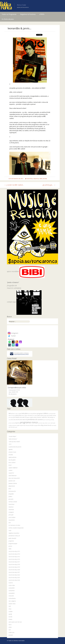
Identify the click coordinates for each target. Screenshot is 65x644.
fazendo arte (12, 481)
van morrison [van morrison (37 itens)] (12, 427)
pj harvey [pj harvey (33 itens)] (52, 420)
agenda (11, 449)
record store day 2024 (14, 580)
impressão (11, 510)
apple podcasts (12, 457)
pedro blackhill (12, 538)
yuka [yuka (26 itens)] (16, 427)
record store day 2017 (14, 562)
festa (10, 489)
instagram (11, 512)
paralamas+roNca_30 (14, 536)
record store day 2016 (14, 559)
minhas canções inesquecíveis (16, 528)
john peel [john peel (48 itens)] (22, 417)
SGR (10, 606)
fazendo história (13, 483)
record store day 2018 (14, 564)
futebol (10, 496)
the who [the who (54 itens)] (50, 425)
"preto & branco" (13, 439)
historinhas (30, 179)
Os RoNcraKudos (8, 19)
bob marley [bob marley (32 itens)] (30, 414)
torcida (45, 179)
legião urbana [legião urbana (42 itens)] (33, 417)
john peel (11, 515)
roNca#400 (12, 588)
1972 (10, 444)
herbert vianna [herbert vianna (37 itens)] (53, 416)
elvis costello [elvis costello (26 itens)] (35, 416)
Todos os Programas (9, 14)
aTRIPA (42, 14)
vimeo (10, 627)
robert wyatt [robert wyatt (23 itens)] (53, 423)
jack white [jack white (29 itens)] (11, 417)
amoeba (11, 455)
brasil (10, 465)
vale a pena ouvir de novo (15, 622)
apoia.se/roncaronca (23, 7)
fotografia (11, 494)
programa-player (13, 544)
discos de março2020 (14, 478)
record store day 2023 (14, 578)
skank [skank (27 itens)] (24, 425)
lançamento (12, 520)
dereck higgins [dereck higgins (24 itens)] (25, 416)
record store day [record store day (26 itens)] (41, 423)
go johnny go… (49, 185)
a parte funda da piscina (15, 447)
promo (10, 546)
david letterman (13, 476)
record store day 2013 (14, 551)
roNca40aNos (12, 598)
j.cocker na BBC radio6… (14, 185)
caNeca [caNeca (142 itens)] (45, 413)
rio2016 (11, 583)
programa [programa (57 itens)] (17, 423)
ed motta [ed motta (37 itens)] (30, 416)
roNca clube (12, 585)
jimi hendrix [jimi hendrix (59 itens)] (16, 417)
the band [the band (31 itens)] (28, 425)
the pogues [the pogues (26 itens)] (36, 425)
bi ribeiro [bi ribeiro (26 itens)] (16, 414)
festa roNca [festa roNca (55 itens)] (40, 415)
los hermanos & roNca (14, 525)
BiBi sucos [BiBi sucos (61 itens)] (11, 413)
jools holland (12, 517)
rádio (41, 179)
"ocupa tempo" (12, 436)
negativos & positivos (14, 533)
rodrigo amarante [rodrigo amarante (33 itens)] (13, 425)
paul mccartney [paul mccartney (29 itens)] (46, 420)
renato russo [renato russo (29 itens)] (47, 423)
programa (11, 541)
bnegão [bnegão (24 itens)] (20, 414)
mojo (10, 530)
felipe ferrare (12, 486)
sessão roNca (12, 604)
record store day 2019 (14, 567)
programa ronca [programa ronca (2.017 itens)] (29, 422)
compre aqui (11, 302)
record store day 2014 (14, 554)
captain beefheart (13, 468)
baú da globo (12, 460)
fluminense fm (12, 491)
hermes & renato (13, 502)
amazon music (12, 452)
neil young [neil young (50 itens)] (50, 417)
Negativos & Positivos (28, 14)
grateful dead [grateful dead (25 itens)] (46, 416)
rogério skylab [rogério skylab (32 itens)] (20, 425)
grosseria (11, 499)
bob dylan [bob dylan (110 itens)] (25, 413)
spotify (10, 614)
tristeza (10, 619)
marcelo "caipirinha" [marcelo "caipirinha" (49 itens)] (42, 417)
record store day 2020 (14, 570)
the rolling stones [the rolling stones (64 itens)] (43, 425)
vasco (10, 625)
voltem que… (12, 632)
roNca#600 (12, 593)
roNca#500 (12, 591)
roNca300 (11, 596)
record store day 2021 (14, 572)
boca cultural (12, 462)
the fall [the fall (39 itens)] (32, 425)
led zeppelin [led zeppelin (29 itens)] (27, 417)
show (10, 609)
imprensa (36, 179)
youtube (11, 635)
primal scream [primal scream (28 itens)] (11, 423)
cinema (10, 470)
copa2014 (11, 473)
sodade (10, 611)
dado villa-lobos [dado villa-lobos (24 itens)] (12, 416)
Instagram (13, 333)
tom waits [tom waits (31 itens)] (54, 425)
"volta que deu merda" (14, 442)
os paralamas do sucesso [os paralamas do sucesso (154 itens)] (34, 419)
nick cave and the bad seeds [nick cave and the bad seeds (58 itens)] (18, 420)
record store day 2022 (14, 575)
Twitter (12, 336)
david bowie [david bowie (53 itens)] (18, 415)
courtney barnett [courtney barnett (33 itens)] (52, 414)
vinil (10, 630)
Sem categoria (12, 601)
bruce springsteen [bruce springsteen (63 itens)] (38, 413)
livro (10, 523)
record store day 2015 (14, 557)
